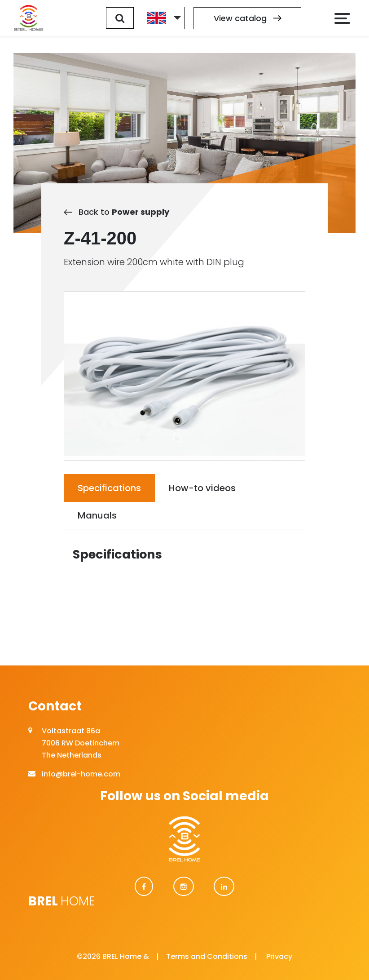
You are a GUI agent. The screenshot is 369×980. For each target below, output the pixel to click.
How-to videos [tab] (202, 488)
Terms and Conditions (207, 956)
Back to (116, 212)
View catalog (248, 18)
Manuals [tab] (97, 515)
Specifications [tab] (109, 488)
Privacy (279, 956)
